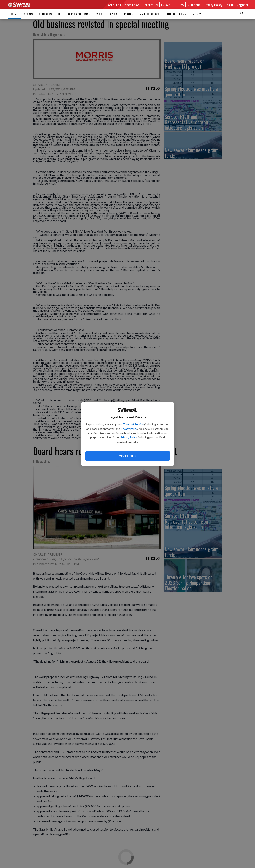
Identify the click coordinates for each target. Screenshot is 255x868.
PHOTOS (129, 14)
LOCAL (14, 14)
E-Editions (194, 5)
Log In (229, 5)
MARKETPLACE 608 (149, 14)
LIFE (60, 14)
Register (242, 5)
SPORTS (28, 14)
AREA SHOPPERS (172, 5)
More (198, 14)
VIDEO (100, 14)
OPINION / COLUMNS (79, 14)
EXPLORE (113, 14)
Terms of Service (133, 424)
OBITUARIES (45, 14)
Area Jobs (115, 5)
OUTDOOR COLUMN (176, 14)
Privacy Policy (129, 429)
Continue (127, 456)
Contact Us (150, 5)
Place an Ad (132, 5)
